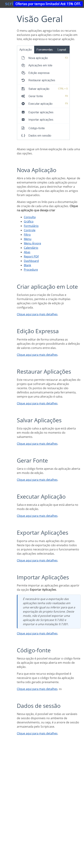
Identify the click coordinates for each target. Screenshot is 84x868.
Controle (30, 230)
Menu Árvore (32, 243)
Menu (28, 239)
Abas (27, 252)
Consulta (30, 217)
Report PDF (31, 256)
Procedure (31, 270)
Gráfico (29, 221)
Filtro (27, 235)
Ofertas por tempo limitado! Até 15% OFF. (48, 4)
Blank (27, 265)
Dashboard (31, 261)
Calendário (31, 248)
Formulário (31, 226)
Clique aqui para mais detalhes (37, 314)
